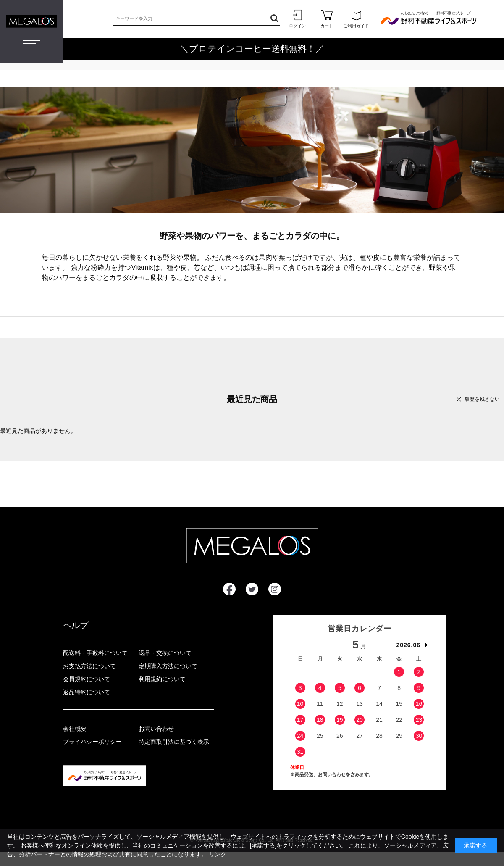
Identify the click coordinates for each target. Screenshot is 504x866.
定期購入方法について (168, 666)
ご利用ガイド (356, 19)
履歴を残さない (482, 399)
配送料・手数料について (95, 653)
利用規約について (162, 679)
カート (327, 19)
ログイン (297, 19)
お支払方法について (89, 666)
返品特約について (87, 692)
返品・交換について (165, 653)
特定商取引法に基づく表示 (174, 742)
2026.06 (408, 645)
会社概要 (75, 729)
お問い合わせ (156, 729)
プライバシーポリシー (92, 742)
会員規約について (87, 679)
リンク (218, 854)
